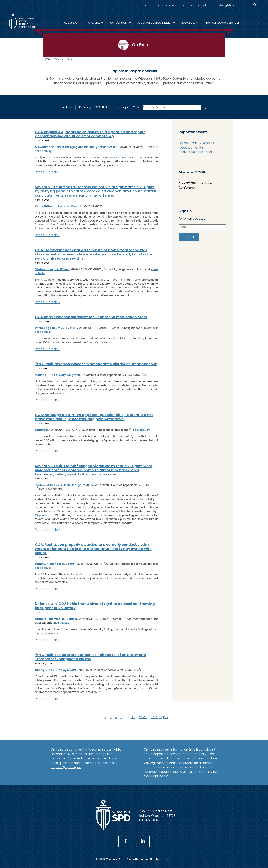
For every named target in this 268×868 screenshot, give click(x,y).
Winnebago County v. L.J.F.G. (55, 328)
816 (133, 717)
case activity (43, 151)
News (56, 59)
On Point (146, 5)
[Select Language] (228, 5)
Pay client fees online (171, 5)
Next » (143, 717)
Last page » (159, 717)
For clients (94, 23)
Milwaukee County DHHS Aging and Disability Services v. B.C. (77, 147)
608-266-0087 (148, 820)
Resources (188, 23)
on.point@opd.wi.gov (66, 767)
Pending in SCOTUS (93, 107)
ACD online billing (202, 5)
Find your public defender (222, 23)
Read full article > (47, 172)
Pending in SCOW (126, 107)
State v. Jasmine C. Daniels (56, 619)
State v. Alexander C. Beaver (55, 564)
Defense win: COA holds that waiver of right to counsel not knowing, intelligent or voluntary (95, 606)
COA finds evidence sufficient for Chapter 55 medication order (91, 317)
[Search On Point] (204, 107)
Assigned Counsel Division (155, 23)
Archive (66, 107)
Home (47, 59)
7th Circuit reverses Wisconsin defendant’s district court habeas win (96, 364)
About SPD (71, 23)
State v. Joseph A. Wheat (52, 269)
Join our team (119, 23)
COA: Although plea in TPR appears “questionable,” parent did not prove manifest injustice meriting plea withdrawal (94, 417)
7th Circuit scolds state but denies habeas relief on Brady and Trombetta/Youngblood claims (90, 657)
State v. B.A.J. (44, 430)
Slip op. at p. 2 (47, 515)
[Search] (255, 5)
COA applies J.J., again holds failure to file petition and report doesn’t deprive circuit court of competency (90, 134)
